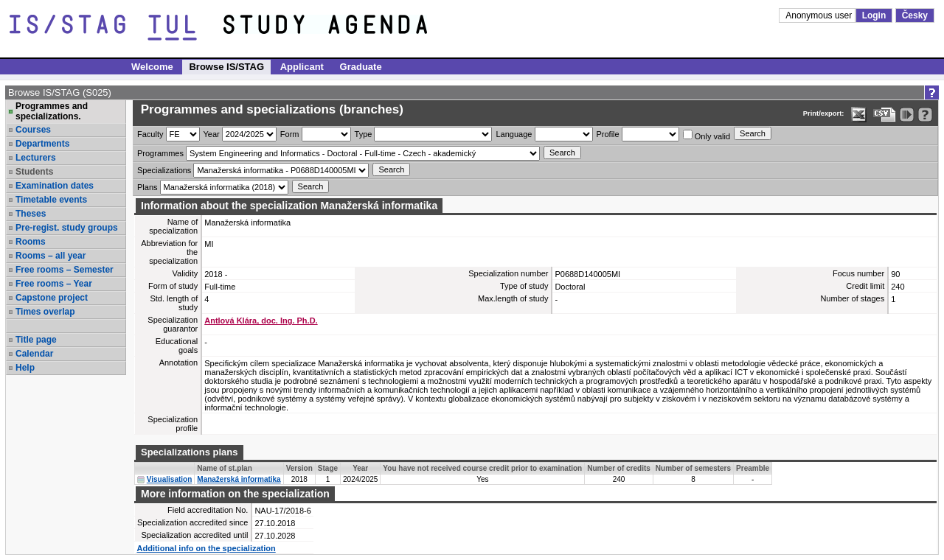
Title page (36, 340)
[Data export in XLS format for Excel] (859, 115)
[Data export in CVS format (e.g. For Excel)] (885, 115)
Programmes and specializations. (52, 111)
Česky (915, 15)
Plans (147, 187)
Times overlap (45, 312)
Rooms (31, 242)
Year (212, 134)
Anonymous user (820, 15)
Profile (608, 134)
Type (364, 134)
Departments (42, 144)
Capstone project (52, 298)
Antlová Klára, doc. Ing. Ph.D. (261, 321)
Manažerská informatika (239, 479)
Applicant (302, 67)
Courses (33, 130)
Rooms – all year (51, 256)
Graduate (361, 67)
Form (290, 134)
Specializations (164, 170)
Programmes (160, 153)
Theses (31, 214)
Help (25, 368)
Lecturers (36, 158)
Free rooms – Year (54, 284)
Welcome (152, 67)
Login (874, 15)
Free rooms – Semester (65, 270)
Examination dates (55, 186)
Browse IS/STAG (226, 67)
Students (34, 172)
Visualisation (170, 479)
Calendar (34, 354)
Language (514, 134)
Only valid (707, 135)
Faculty (150, 134)
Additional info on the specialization (206, 548)
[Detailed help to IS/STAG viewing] (925, 115)
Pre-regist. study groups (67, 228)
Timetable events (51, 200)
